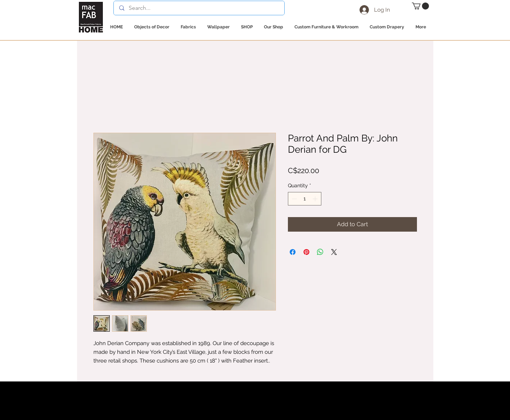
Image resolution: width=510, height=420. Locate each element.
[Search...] (199, 8)
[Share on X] (334, 252)
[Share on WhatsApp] (320, 252)
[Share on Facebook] (293, 252)
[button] (420, 6)
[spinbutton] (305, 199)
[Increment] (316, 199)
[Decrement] (294, 199)
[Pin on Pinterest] (306, 252)
